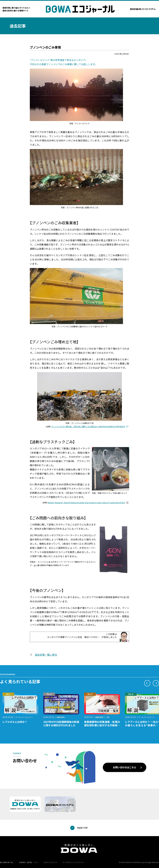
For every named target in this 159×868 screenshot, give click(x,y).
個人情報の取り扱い (7, 862)
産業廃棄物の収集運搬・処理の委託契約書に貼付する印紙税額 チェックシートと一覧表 (103, 725)
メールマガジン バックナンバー (73, 862)
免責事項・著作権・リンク (29, 862)
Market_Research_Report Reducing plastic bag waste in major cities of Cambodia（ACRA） (86, 503)
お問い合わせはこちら (125, 767)
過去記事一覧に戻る (46, 655)
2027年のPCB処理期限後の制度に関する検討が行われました (61, 723)
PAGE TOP (82, 828)
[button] (147, 683)
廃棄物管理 (61, 717)
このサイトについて (50, 862)
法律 (108, 717)
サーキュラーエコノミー (24, 717)
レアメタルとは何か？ (15, 722)
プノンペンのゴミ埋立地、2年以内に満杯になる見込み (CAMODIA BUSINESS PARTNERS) (88, 427)
